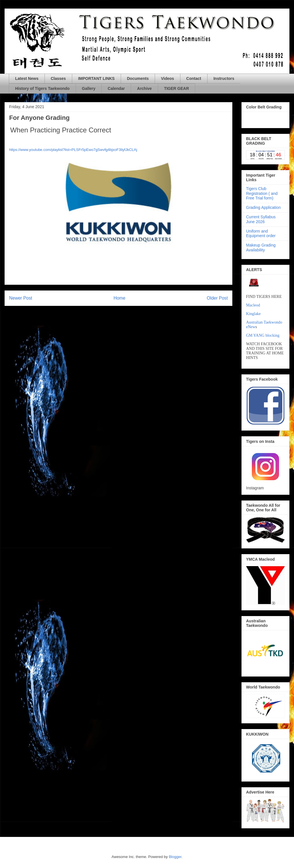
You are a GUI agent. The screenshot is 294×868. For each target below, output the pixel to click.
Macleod (253, 305)
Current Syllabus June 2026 (261, 219)
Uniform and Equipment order (261, 234)
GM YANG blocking (263, 335)
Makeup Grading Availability (261, 248)
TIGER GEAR (177, 88)
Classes (58, 78)
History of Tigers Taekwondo (42, 88)
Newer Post (21, 298)
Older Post (217, 298)
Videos (168, 78)
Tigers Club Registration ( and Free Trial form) (262, 193)
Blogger (175, 857)
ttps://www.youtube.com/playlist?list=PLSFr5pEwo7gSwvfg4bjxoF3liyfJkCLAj (74, 150)
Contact (194, 78)
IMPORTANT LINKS (96, 78)
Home (120, 298)
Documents (138, 78)
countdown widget (265, 119)
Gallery (89, 88)
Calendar (116, 88)
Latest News (27, 78)
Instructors (224, 78)
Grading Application (263, 207)
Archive (144, 88)
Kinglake (253, 314)
